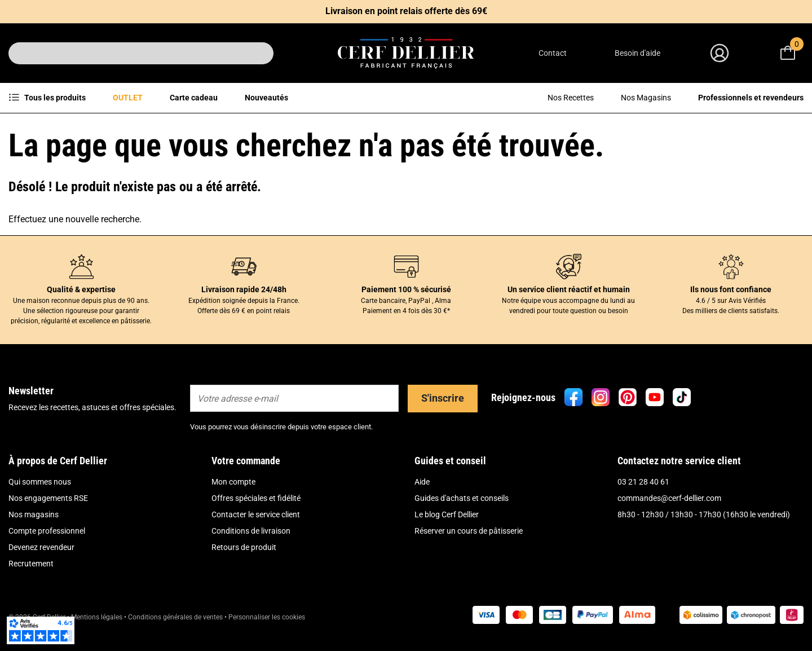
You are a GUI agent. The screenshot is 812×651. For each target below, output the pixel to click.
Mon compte (233, 482)
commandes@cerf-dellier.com (669, 498)
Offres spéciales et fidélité (256, 498)
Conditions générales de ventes (175, 617)
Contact (553, 53)
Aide (422, 482)
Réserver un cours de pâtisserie (469, 531)
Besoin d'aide (637, 53)
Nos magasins (34, 514)
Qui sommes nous (40, 482)
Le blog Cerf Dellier (447, 514)
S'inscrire (443, 398)
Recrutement (31, 564)
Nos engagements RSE (48, 498)
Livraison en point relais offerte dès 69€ (406, 11)
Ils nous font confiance (731, 289)
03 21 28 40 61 (643, 482)
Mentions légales (97, 617)
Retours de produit (244, 547)
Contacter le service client (256, 514)
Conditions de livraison (251, 531)
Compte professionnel (47, 531)
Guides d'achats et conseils (462, 498)
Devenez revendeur (41, 547)
